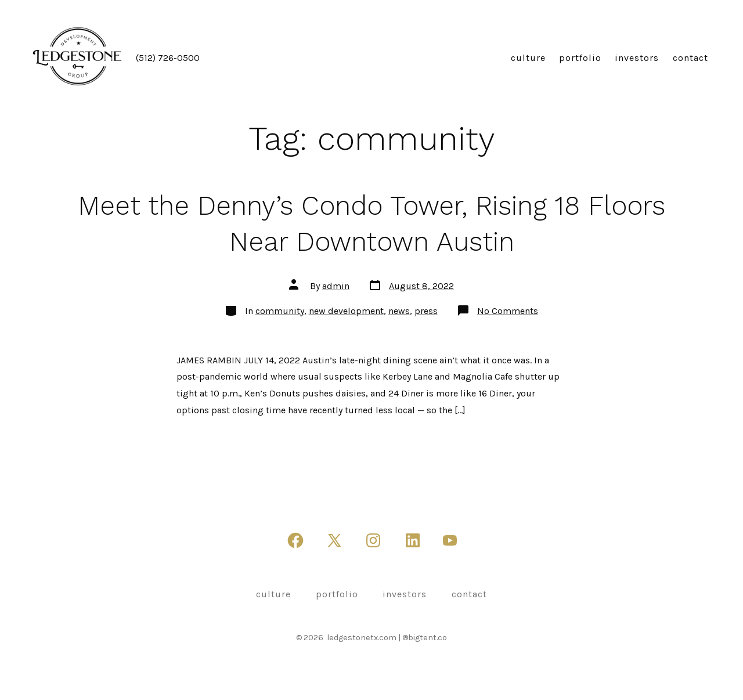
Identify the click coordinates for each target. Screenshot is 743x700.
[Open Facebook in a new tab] (295, 540)
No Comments (508, 311)
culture (528, 58)
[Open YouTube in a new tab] (450, 540)
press (426, 311)
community (280, 311)
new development (346, 311)
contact (690, 58)
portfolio (580, 58)
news (399, 311)
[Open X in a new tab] (334, 540)
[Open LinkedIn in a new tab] (413, 540)
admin (336, 286)
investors (637, 58)
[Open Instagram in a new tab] (373, 540)
